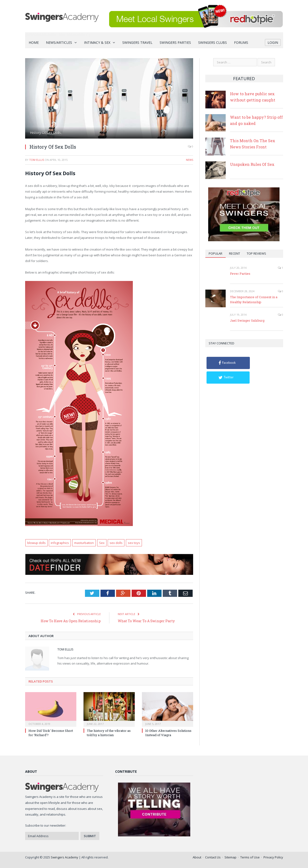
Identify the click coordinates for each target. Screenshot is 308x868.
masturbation (84, 543)
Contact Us (213, 857)
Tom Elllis (37, 160)
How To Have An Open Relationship (71, 621)
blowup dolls (36, 543)
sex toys (134, 543)
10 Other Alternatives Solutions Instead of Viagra (168, 733)
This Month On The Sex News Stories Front (253, 144)
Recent (235, 253)
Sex (102, 543)
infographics (60, 543)
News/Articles (59, 42)
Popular (216, 253)
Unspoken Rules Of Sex (252, 164)
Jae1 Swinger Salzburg (247, 320)
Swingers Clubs (213, 42)
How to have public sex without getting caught (253, 97)
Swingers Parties (175, 42)
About (197, 857)
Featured (244, 78)
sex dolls (116, 543)
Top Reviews (256, 253)
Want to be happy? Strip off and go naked (256, 120)
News (190, 160)
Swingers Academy (64, 857)
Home (34, 42)
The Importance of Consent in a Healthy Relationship (254, 300)
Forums (241, 42)
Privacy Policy (273, 857)
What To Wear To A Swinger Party (146, 621)
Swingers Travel (137, 42)
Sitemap (230, 857)
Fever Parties (240, 274)
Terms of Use (250, 857)
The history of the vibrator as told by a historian (109, 733)
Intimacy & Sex (97, 42)
